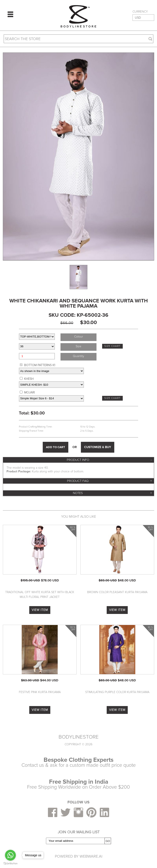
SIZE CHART (112, 346)
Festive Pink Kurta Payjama (40, 692)
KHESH (29, 379)
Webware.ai (91, 856)
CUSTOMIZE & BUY (98, 447)
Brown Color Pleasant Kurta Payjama (117, 592)
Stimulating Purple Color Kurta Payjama (117, 692)
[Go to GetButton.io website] (10, 864)
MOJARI (29, 392)
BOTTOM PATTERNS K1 (40, 365)
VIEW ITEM (40, 610)
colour (78, 337)
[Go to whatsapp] (10, 855)
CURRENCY (140, 12)
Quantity (78, 356)
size (78, 346)
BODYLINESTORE (79, 737)
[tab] (78, 460)
